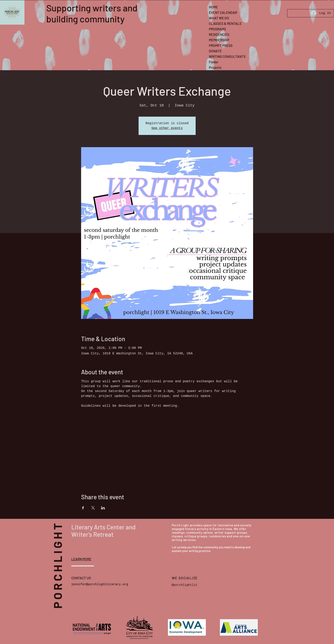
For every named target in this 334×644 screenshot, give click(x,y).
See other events (167, 128)
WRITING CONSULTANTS (227, 56)
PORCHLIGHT (64, 562)
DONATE (215, 51)
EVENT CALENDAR (223, 12)
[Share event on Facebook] (83, 508)
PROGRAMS (217, 29)
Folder (214, 62)
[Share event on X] (93, 508)
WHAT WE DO (219, 18)
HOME (213, 7)
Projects (215, 67)
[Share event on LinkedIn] (103, 508)
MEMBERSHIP (219, 40)
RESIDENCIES (219, 34)
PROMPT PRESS (221, 45)
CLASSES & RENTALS (225, 23)
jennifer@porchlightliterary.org (100, 584)
